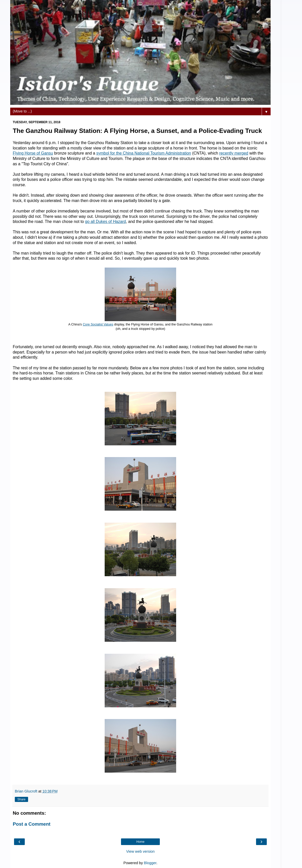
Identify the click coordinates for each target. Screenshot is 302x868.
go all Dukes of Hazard (105, 222)
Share (21, 799)
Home (140, 842)
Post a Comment (32, 824)
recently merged (234, 153)
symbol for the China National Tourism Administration (144, 153)
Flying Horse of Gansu (33, 153)
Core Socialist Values (98, 324)
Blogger (150, 863)
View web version (140, 851)
